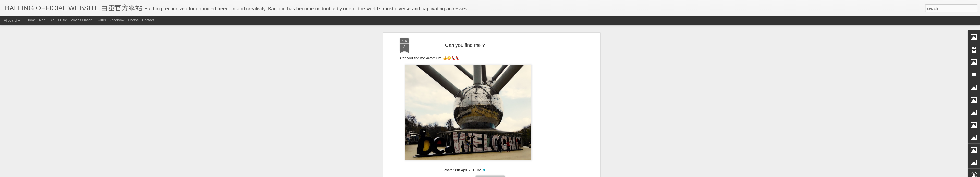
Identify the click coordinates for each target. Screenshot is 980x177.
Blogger (520, 174)
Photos (133, 20)
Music (62, 20)
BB (484, 25)
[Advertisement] (465, 57)
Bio (52, 20)
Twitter (101, 20)
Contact (148, 20)
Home (31, 20)
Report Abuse (535, 174)
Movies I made (81, 20)
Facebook (117, 20)
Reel (43, 20)
